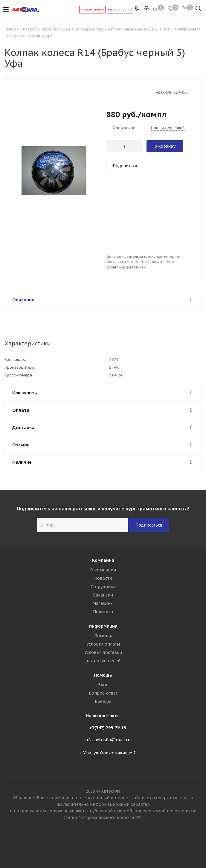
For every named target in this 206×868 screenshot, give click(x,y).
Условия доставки (103, 652)
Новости (103, 578)
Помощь (103, 636)
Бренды (103, 701)
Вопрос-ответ (103, 693)
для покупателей (103, 661)
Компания (103, 560)
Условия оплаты (103, 644)
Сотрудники (103, 587)
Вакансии (103, 595)
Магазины (103, 603)
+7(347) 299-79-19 (108, 728)
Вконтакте (103, 847)
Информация (103, 626)
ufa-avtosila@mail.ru (108, 740)
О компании (103, 570)
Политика (103, 612)
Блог (103, 685)
